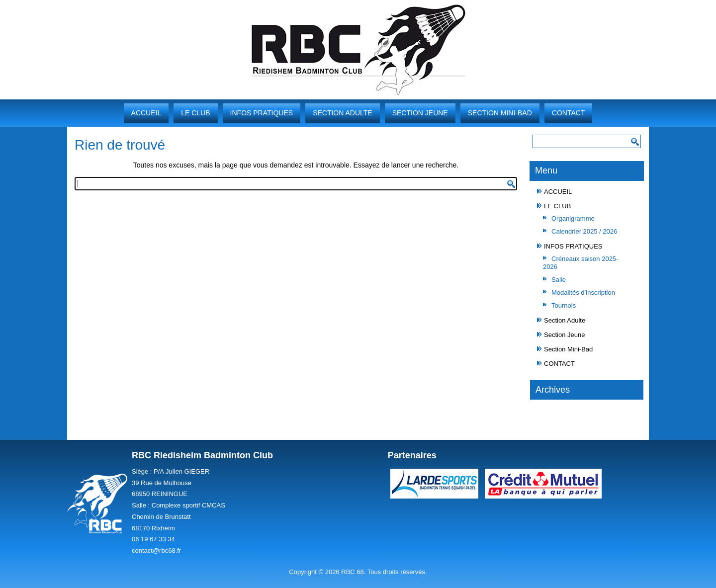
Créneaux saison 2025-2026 (581, 263)
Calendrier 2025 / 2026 (584, 231)
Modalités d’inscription (583, 293)
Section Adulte (343, 113)
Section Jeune (420, 113)
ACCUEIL (146, 113)
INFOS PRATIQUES (262, 113)
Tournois (564, 305)
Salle (559, 280)
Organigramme (573, 218)
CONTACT (569, 113)
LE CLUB (195, 113)
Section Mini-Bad (500, 113)
